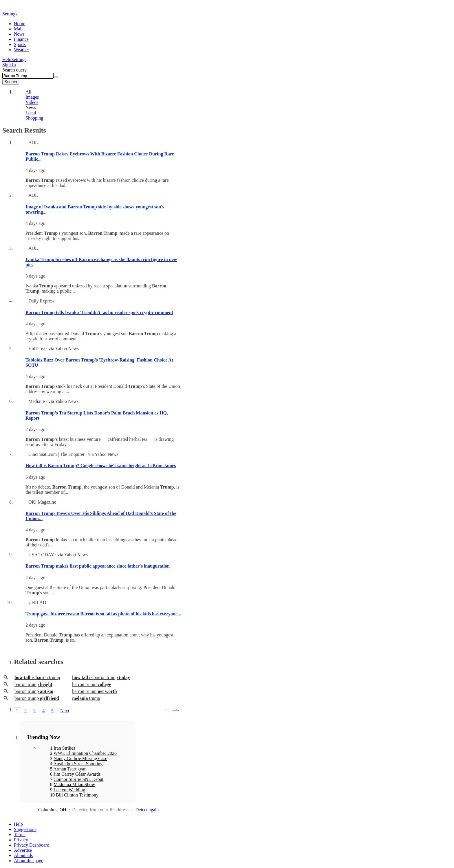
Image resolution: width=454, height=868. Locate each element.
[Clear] (56, 77)
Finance (21, 39)
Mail (18, 29)
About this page (29, 861)
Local (31, 113)
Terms (20, 835)
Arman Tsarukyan (70, 769)
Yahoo (36, 8)
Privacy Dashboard (32, 845)
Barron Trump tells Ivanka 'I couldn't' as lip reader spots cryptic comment (99, 312)
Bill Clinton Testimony (77, 795)
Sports (20, 44)
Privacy (21, 840)
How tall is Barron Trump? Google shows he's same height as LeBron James (101, 466)
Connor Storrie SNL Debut (78, 779)
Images (32, 97)
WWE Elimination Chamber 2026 (85, 753)
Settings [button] (10, 14)
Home (20, 24)
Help (7, 59)
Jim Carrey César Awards (77, 774)
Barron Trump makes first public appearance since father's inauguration (98, 566)
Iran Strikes (64, 748)
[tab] (96, 92)
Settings (19, 59)
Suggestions (25, 829)
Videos (32, 102)
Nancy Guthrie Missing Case (80, 758)
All (28, 92)
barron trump (37, 677)
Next (65, 711)
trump (86, 698)
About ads (23, 855)
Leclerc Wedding (69, 790)
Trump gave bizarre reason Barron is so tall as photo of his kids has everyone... (103, 614)
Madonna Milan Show (74, 784)
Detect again (147, 810)
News (19, 34)
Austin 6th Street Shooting (78, 764)
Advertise (23, 850)
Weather (22, 50)
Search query (14, 70)
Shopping (34, 118)
